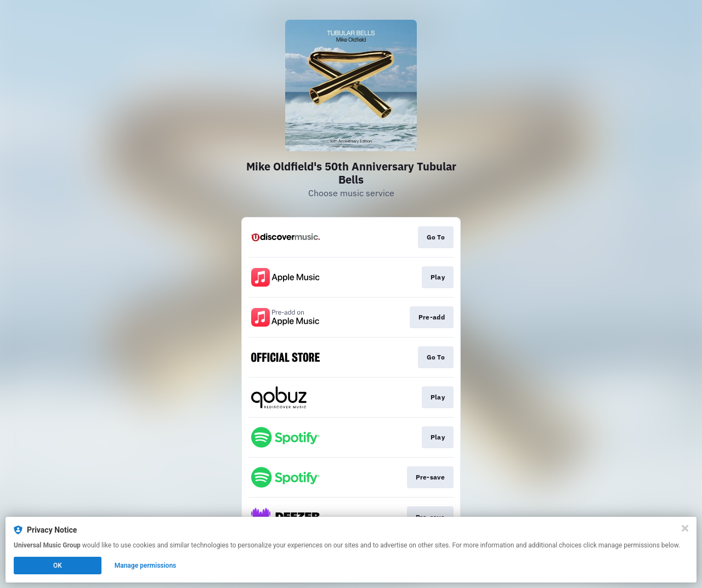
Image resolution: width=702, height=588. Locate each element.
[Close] (685, 528)
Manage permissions (146, 566)
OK (58, 566)
